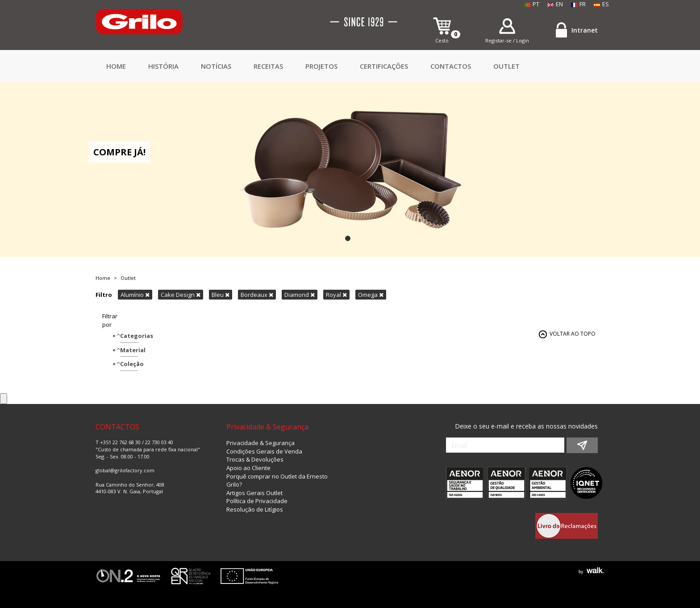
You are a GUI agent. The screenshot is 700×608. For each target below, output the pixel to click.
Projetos (321, 66)
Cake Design (181, 295)
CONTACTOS (451, 66)
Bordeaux (257, 295)
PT (532, 4)
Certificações (384, 66)
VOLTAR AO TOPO (573, 334)
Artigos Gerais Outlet (254, 493)
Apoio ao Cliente (248, 468)
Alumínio (135, 295)
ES (601, 4)
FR (578, 4)
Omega (371, 295)
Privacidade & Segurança (260, 443)
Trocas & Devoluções (255, 459)
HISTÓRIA (163, 66)
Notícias (216, 66)
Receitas (268, 66)
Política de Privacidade (257, 501)
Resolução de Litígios (255, 509)
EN (555, 4)
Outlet (506, 66)
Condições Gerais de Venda (264, 451)
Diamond (300, 295)
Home (116, 66)
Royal (336, 295)
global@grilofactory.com (125, 470)
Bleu (221, 295)
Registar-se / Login (507, 40)
